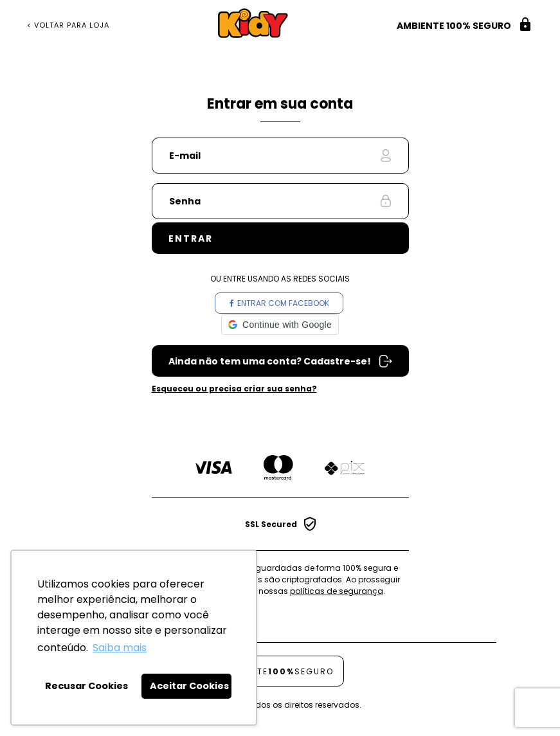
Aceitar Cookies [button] (189, 686)
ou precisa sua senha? (234, 389)
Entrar (191, 238)
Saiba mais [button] (120, 648)
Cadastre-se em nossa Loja (280, 361)
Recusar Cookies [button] (86, 686)
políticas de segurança (337, 591)
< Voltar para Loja (68, 25)
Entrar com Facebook (279, 303)
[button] (280, 325)
